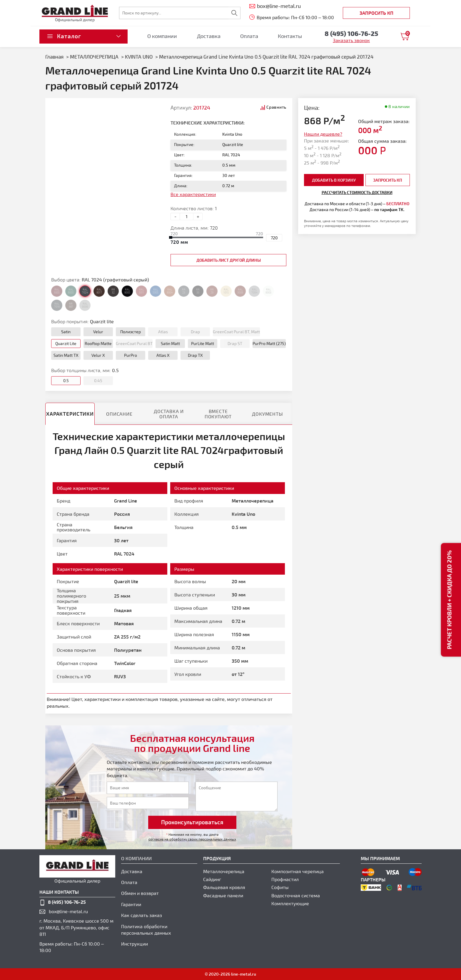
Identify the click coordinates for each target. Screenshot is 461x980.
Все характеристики (193, 194)
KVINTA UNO (139, 57)
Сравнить (276, 107)
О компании (162, 36)
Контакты (290, 36)
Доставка (209, 36)
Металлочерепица (224, 871)
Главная (54, 57)
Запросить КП (376, 13)
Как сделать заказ (142, 915)
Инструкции (135, 944)
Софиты (280, 887)
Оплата (249, 36)
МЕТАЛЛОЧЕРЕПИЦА (94, 57)
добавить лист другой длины (229, 260)
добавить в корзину (334, 180)
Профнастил (285, 879)
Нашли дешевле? (323, 134)
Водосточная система (296, 895)
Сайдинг (212, 879)
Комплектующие (290, 903)
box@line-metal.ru (68, 911)
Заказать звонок (351, 40)
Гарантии (131, 904)
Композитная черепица (298, 871)
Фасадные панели (223, 895)
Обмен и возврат (140, 893)
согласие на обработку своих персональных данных (192, 839)
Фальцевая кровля (224, 887)
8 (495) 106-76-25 (67, 902)
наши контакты (59, 892)
